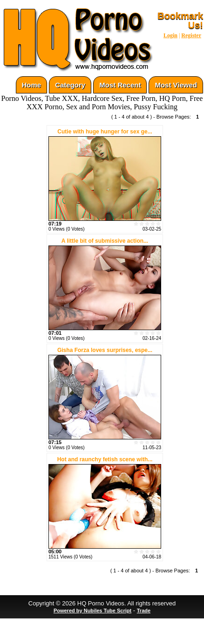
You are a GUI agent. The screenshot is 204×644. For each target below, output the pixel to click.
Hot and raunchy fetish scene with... (105, 459)
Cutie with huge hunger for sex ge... (105, 132)
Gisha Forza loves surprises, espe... (105, 350)
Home (32, 85)
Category (70, 85)
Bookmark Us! (180, 20)
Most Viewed (176, 85)
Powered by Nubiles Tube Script (92, 611)
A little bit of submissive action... (105, 241)
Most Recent (120, 85)
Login (170, 35)
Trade (144, 611)
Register (191, 35)
